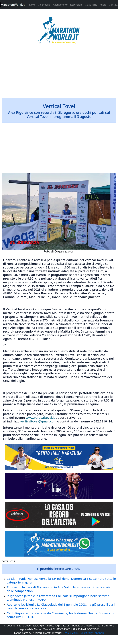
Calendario (44, 5)
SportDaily (87, 633)
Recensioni (76, 5)
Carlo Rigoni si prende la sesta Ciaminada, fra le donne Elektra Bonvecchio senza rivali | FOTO (61, 615)
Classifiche (91, 5)
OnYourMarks (71, 633)
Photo (103, 5)
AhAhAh (99, 633)
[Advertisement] (59, 73)
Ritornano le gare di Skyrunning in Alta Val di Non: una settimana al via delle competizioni (59, 589)
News (32, 5)
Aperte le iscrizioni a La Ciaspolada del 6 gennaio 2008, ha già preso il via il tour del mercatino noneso (61, 606)
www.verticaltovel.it (40, 418)
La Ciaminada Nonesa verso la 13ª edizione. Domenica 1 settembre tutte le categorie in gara (61, 580)
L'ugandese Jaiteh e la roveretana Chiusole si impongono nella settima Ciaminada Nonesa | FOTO (58, 598)
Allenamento (60, 5)
